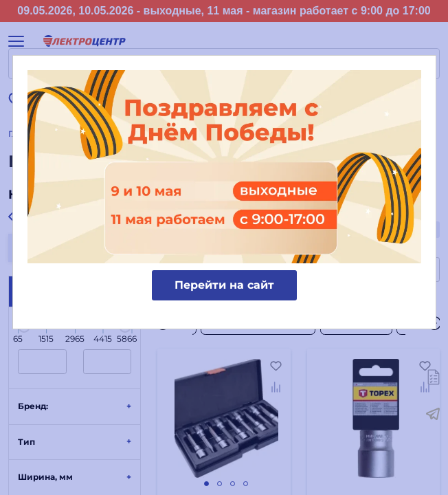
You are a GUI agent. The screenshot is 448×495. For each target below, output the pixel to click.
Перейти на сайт (224, 285)
